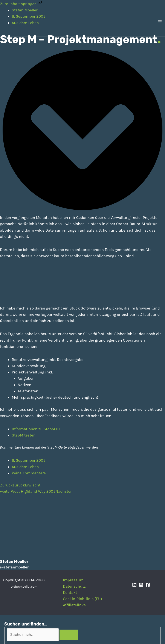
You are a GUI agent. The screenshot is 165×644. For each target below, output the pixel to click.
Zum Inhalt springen (21, 4)
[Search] (69, 635)
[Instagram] (141, 585)
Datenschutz (74, 586)
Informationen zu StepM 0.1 (36, 429)
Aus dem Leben (25, 467)
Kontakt (70, 593)
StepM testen (24, 435)
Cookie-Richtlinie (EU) (82, 599)
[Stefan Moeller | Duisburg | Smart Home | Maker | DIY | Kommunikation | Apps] (11, 22)
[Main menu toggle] (160, 22)
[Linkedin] (134, 585)
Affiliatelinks (74, 605)
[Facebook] (148, 585)
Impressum (73, 580)
